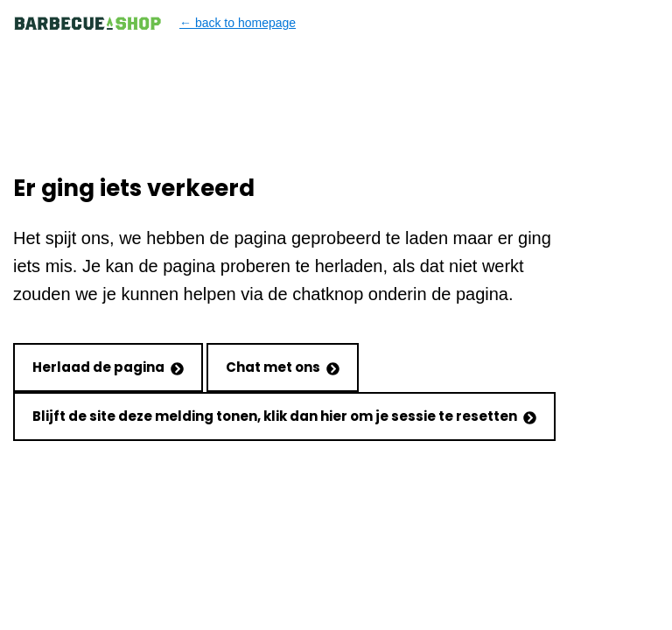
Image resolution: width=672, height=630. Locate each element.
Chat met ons (283, 367)
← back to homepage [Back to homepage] (154, 23)
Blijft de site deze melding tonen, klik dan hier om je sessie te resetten (284, 416)
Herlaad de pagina (108, 367)
